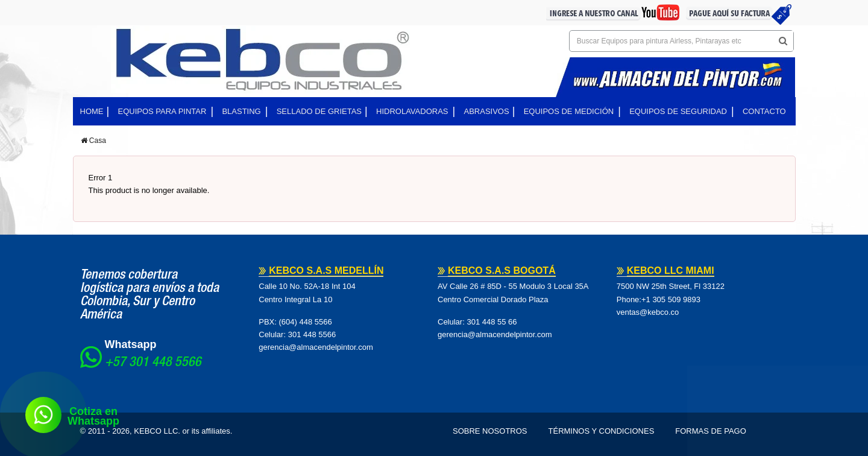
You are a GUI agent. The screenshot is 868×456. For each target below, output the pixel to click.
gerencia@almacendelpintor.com (316, 347)
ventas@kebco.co (648, 312)
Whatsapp (131, 344)
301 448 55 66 (492, 322)
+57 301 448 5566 (153, 363)
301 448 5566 (312, 334)
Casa (93, 141)
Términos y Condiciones (602, 431)
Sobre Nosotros (490, 431)
